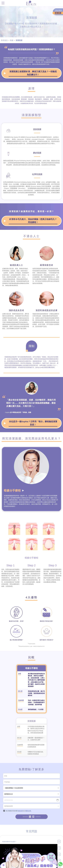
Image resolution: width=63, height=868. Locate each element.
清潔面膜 (19, 40)
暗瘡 (12, 40)
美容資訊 (4, 40)
